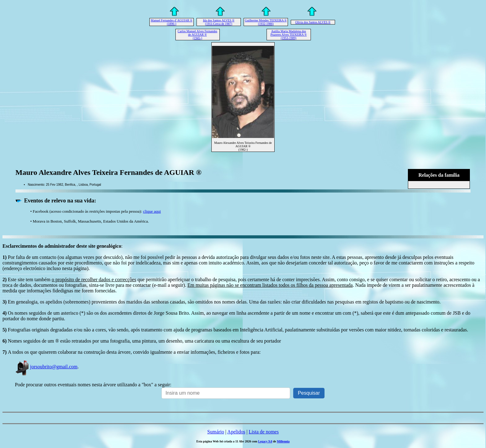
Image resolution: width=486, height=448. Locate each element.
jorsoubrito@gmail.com (46, 367)
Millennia (283, 441)
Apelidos (236, 432)
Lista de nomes (264, 432)
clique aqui (152, 211)
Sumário (216, 432)
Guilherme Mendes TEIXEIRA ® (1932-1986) (266, 22)
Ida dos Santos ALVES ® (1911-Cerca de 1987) (219, 22)
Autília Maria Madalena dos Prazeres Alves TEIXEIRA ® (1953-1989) (288, 35)
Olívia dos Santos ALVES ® (313, 22)
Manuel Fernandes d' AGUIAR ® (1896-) (171, 22)
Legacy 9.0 (265, 441)
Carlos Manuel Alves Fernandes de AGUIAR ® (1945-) (197, 35)
